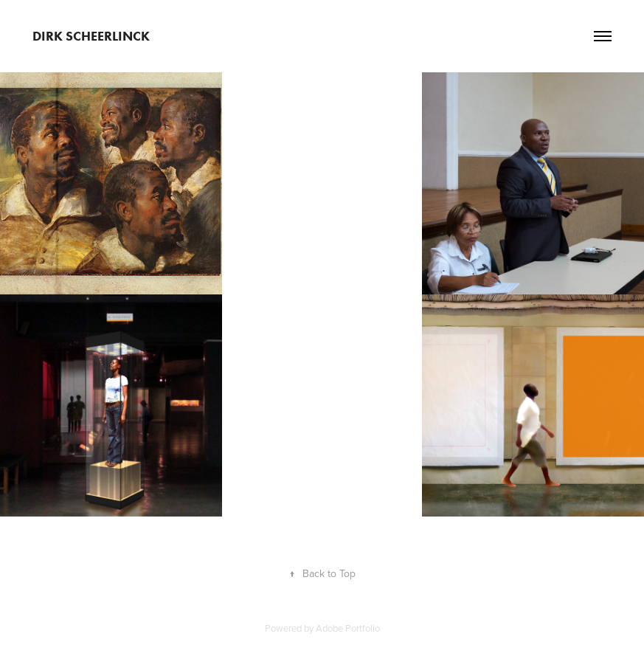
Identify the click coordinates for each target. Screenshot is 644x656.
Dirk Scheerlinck (91, 36)
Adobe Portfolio (348, 628)
